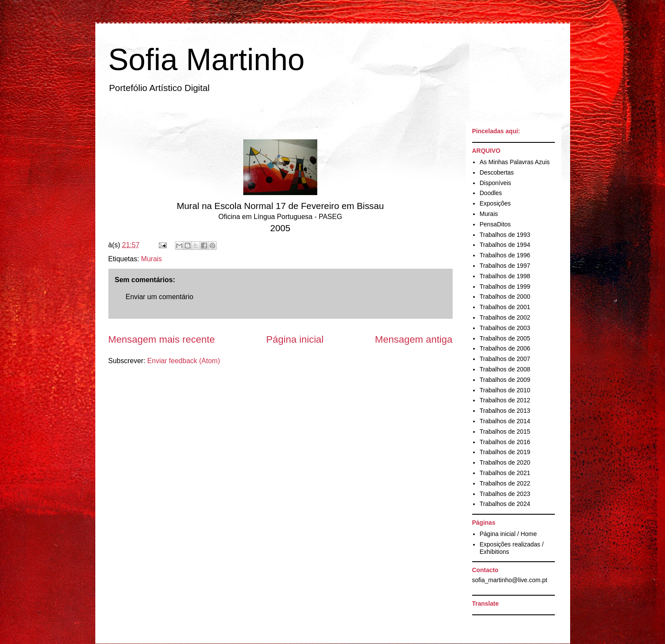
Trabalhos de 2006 (505, 348)
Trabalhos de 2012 (505, 400)
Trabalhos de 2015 (505, 432)
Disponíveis (495, 183)
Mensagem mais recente (162, 339)
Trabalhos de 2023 (505, 494)
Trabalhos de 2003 (505, 328)
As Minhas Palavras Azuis (515, 162)
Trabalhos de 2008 (505, 369)
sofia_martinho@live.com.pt (510, 580)
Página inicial (295, 339)
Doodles (491, 193)
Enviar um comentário (160, 297)
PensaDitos (495, 224)
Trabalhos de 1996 (505, 255)
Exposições (495, 203)
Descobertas (497, 172)
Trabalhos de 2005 (505, 338)
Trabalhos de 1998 (505, 276)
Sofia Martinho (207, 60)
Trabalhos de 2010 (505, 390)
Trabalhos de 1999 (505, 287)
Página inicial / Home (508, 534)
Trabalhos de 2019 (505, 452)
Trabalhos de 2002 (505, 317)
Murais (151, 259)
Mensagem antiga (414, 339)
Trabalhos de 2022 (505, 483)
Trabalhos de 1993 (505, 235)
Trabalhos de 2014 (505, 421)
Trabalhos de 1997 (505, 266)
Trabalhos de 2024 (505, 504)
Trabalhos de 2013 (505, 411)
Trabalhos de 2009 (505, 380)
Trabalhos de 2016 (505, 442)
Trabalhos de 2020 (505, 462)
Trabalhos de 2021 (505, 473)
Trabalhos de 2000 (505, 297)
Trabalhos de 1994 (505, 245)
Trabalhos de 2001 (505, 307)
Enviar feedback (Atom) (183, 361)
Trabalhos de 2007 (505, 359)
